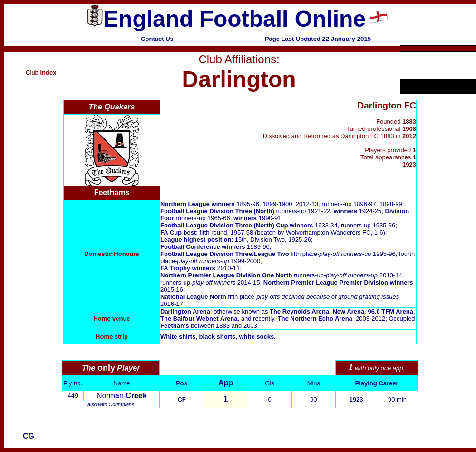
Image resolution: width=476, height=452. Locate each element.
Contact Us (157, 39)
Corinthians (121, 404)
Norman (122, 396)
